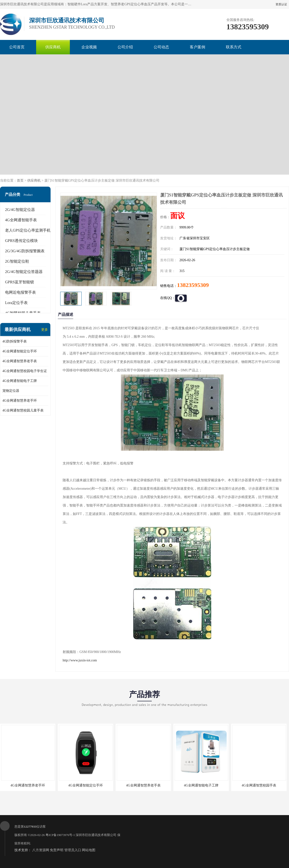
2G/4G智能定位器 (20, 210)
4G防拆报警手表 (15, 341)
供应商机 (53, 47)
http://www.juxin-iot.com (80, 660)
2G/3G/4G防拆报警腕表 (25, 251)
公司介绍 (125, 47)
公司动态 (161, 47)
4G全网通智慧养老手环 (20, 401)
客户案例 (197, 47)
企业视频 (89, 47)
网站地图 (89, 850)
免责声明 (57, 850)
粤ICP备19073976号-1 (60, 835)
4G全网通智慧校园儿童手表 (23, 410)
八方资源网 (41, 850)
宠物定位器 (11, 391)
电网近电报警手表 (20, 292)
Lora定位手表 (16, 303)
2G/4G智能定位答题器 (24, 272)
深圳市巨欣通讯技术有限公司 (96, 835)
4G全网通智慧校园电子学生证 (25, 371)
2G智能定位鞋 (17, 261)
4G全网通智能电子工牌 (20, 381)
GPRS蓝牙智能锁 (20, 282)
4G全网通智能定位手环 (20, 351)
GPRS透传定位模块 (21, 241)
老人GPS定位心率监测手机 (28, 230)
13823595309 (193, 285)
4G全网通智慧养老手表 (20, 361)
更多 (45, 330)
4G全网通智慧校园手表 (259, 785)
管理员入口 (73, 850)
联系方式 (234, 47)
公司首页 (17, 47)
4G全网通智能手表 (21, 220)
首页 (20, 181)
